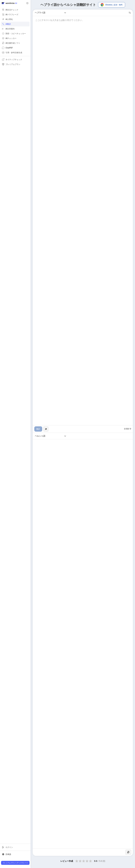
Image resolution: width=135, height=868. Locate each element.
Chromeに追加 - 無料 (112, 5)
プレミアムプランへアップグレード (15, 863)
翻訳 (38, 429)
